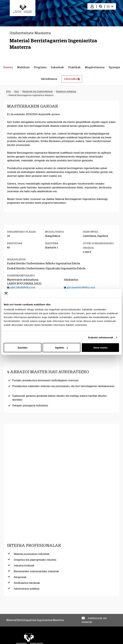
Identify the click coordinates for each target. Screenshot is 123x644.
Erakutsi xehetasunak (101, 337)
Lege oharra (94, 621)
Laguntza (89, 628)
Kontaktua (108, 628)
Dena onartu (100, 348)
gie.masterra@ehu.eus (81, 287)
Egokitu (62, 348)
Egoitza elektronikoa (41, 621)
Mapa (111, 621)
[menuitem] (110, 6)
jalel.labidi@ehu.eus (23, 287)
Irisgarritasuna (70, 621)
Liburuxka (73, 80)
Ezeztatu (23, 348)
